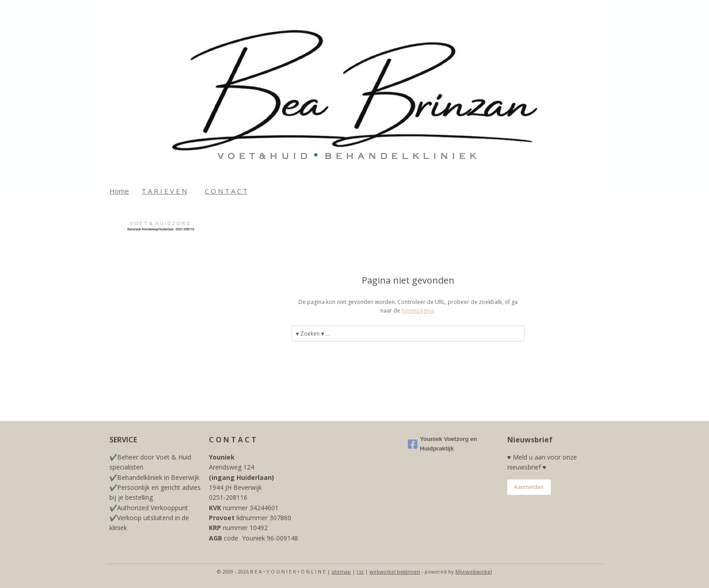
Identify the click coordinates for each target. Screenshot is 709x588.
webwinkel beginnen (395, 571)
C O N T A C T (226, 191)
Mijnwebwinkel (474, 571)
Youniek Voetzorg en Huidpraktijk (443, 444)
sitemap (341, 571)
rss (360, 571)
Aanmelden (529, 487)
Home (119, 191)
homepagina (418, 311)
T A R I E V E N (164, 191)
